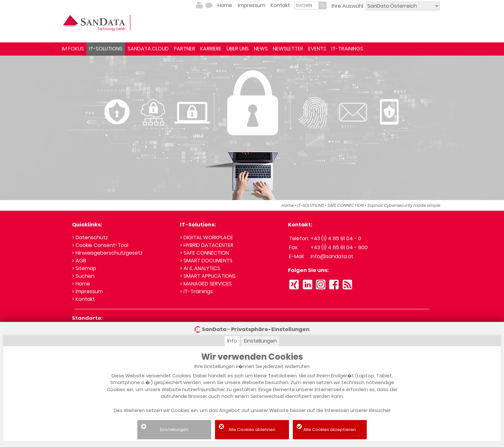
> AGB (79, 261)
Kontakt (280, 5)
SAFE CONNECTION (346, 205)
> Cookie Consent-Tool (100, 245)
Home (225, 5)
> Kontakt (83, 299)
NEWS (261, 49)
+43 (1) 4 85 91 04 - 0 (336, 238)
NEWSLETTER (288, 49)
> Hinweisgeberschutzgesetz (107, 253)
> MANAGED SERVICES (206, 284)
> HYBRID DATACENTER (207, 245)
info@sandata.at (332, 256)
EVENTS (317, 49)
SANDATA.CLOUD (148, 49)
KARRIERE (211, 49)
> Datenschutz (90, 237)
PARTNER (184, 49)
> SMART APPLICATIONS (208, 276)
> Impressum (87, 291)
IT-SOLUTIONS (106, 49)
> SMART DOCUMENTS (206, 261)
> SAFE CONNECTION (204, 253)
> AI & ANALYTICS (200, 268)
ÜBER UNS (238, 49)
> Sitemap (84, 268)
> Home (81, 284)
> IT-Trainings (196, 291)
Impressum (252, 5)
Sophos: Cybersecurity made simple (404, 205)
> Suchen (83, 276)
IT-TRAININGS (347, 49)
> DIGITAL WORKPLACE (207, 237)
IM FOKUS (73, 49)
